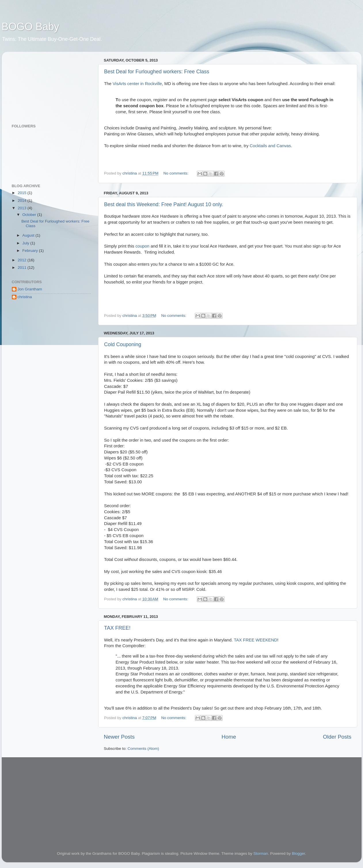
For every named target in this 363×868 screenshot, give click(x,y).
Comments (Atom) (143, 749)
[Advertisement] (41, 85)
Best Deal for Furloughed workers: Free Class (157, 72)
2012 (22, 260)
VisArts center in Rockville (137, 84)
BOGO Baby (31, 27)
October (30, 215)
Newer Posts (119, 737)
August (29, 235)
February (31, 251)
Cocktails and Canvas (270, 146)
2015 (22, 193)
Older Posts (337, 737)
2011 (22, 268)
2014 (22, 201)
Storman (261, 853)
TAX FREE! (117, 628)
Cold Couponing (123, 344)
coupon (142, 246)
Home (229, 737)
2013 (22, 208)
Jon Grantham (30, 289)
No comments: (177, 173)
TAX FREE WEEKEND (255, 640)
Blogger (299, 853)
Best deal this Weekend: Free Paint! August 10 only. (164, 204)
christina (25, 297)
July (26, 243)
